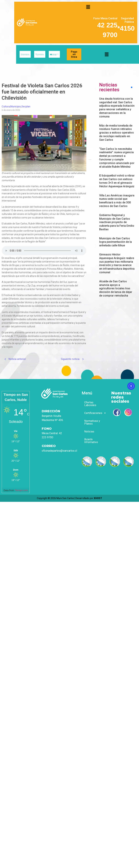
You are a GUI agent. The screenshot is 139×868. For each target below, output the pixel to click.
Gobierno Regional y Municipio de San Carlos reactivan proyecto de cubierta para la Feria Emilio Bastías (117, 222)
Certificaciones (94, 413)
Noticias (89, 432)
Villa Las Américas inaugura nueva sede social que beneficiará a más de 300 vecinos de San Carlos (117, 201)
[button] (88, 7)
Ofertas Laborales (90, 404)
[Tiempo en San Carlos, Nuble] (16, 431)
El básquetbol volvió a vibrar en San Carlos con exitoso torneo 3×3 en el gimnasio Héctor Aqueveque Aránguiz (117, 181)
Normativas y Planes (92, 422)
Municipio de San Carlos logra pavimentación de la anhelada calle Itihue (115, 242)
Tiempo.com (21, 490)
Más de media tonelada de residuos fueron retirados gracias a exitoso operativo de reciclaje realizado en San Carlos (117, 133)
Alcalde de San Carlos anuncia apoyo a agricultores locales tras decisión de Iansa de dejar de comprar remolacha (116, 288)
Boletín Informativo (91, 441)
